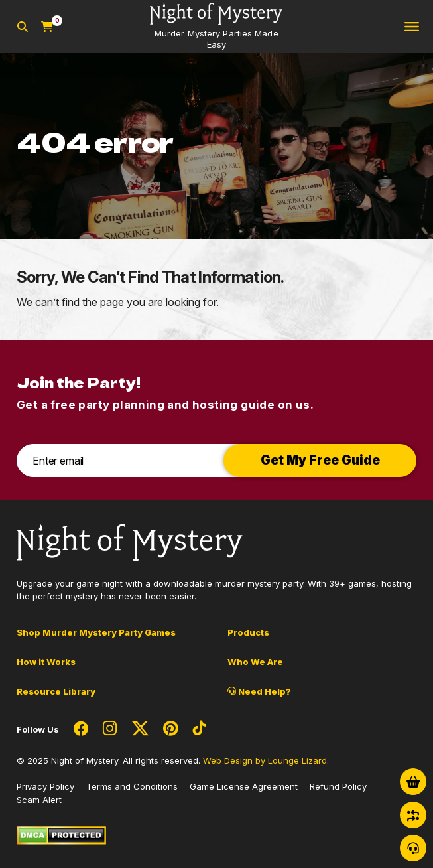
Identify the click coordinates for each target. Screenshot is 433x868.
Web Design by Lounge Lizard (265, 760)
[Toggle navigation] (412, 27)
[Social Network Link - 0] (81, 729)
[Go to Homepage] (216, 27)
